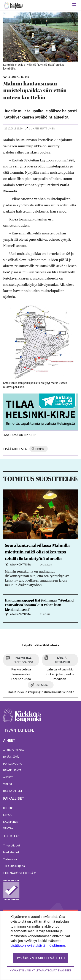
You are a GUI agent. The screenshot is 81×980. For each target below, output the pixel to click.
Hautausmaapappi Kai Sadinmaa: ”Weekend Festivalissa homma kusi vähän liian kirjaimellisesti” (39, 605)
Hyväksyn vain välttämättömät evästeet (40, 971)
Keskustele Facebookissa (24, 660)
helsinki (40, 449)
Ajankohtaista (14, 750)
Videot (8, 784)
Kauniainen (11, 822)
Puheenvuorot (14, 764)
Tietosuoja (10, 859)
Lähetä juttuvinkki (62, 660)
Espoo (8, 815)
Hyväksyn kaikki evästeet (41, 958)
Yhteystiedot (12, 845)
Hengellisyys (12, 770)
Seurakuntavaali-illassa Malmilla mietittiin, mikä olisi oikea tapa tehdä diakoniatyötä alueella (37, 552)
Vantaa (8, 828)
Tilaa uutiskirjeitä (14, 866)
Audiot (8, 777)
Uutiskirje (43, 685)
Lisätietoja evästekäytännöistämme (38, 946)
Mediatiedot (11, 852)
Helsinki (9, 808)
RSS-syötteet (13, 791)
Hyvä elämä (11, 757)
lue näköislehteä (18, 873)
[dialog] (40, 945)
